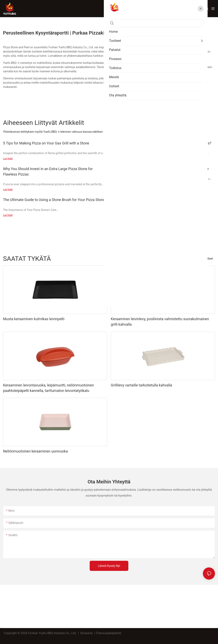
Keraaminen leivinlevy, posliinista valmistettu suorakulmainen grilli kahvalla (160, 322)
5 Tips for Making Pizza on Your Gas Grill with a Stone (46, 143)
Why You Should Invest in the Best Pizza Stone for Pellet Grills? (161, 143)
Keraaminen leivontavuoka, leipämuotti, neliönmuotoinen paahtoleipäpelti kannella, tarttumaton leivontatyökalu (48, 388)
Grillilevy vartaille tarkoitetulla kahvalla (142, 385)
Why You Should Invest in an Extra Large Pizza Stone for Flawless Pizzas (48, 172)
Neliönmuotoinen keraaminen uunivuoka (35, 451)
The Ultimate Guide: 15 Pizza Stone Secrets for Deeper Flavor (160, 169)
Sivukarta (86, 633)
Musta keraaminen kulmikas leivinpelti (34, 319)
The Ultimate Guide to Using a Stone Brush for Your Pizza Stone (54, 200)
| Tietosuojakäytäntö (108, 633)
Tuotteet (208, 259)
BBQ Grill (170, 259)
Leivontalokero (189, 259)
